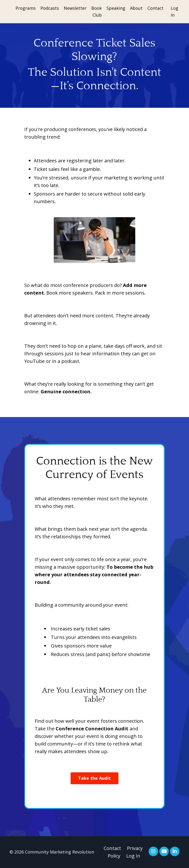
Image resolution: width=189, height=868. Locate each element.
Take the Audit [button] (95, 778)
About (136, 8)
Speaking (116, 8)
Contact (155, 8)
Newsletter (75, 8)
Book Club (97, 12)
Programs (26, 8)
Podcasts (50, 8)
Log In (133, 856)
